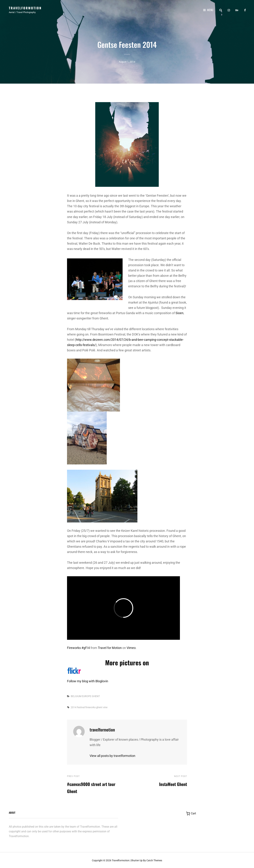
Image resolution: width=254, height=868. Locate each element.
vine (105, 707)
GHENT (96, 696)
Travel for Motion (110, 648)
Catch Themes (154, 860)
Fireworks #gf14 (78, 648)
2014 (74, 707)
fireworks (90, 707)
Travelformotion (25, 8)
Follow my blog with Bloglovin (88, 681)
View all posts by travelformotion (112, 756)
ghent (99, 707)
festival (81, 707)
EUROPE (87, 696)
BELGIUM (76, 696)
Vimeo (131, 648)
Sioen (179, 313)
